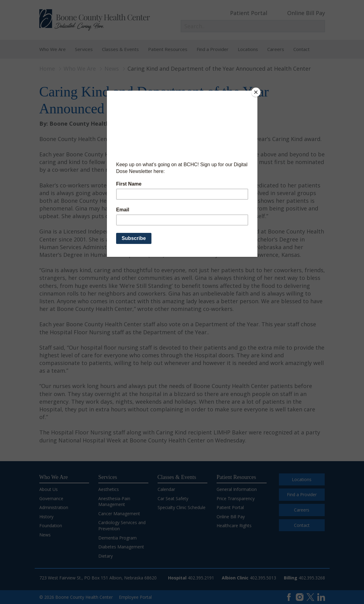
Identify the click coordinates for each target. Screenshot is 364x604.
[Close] (256, 92)
